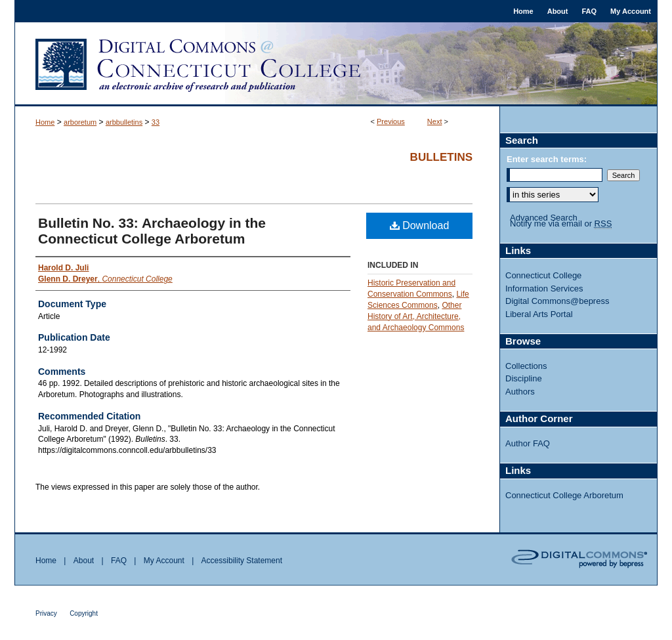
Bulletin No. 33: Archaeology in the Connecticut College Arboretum (152, 231)
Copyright (84, 613)
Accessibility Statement (242, 561)
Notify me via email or (561, 224)
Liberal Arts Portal (539, 314)
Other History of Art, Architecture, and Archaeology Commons (416, 316)
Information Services (544, 288)
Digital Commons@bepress (557, 301)
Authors (520, 392)
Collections (526, 366)
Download (420, 225)
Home (45, 122)
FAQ (119, 561)
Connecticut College (543, 275)
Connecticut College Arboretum (564, 495)
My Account (164, 561)
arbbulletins (124, 122)
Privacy (46, 613)
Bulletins (441, 157)
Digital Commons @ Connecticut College (336, 64)
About (84, 561)
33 (156, 122)
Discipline (524, 378)
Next (435, 121)
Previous (391, 121)
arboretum (80, 122)
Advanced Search (544, 218)
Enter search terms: (547, 159)
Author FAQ (528, 443)
